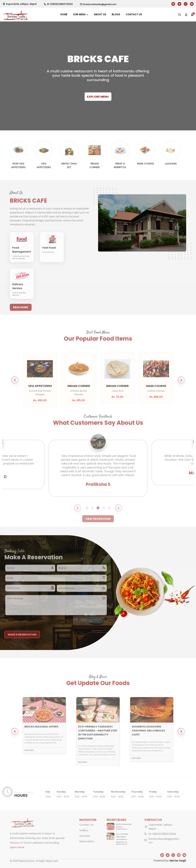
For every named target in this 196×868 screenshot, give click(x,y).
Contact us (134, 14)
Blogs (116, 14)
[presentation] (29, 622)
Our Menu (79, 14)
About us (100, 14)
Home (64, 14)
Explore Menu (98, 97)
